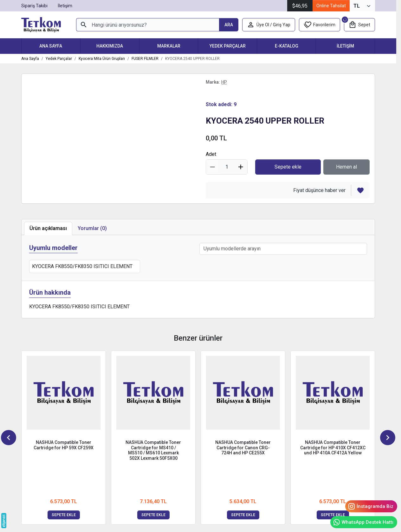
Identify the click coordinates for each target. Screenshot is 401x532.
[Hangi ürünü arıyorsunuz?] (148, 25)
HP (224, 82)
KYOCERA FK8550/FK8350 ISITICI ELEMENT (82, 266)
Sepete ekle (64, 515)
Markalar (169, 46)
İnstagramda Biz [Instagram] (371, 506)
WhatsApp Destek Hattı (363, 522)
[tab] (92, 228)
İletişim (345, 46)
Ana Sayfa (51, 46)
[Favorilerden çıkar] (360, 190)
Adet (211, 154)
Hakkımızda (110, 46)
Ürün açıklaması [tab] (48, 228)
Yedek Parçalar (228, 46)
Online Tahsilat (331, 6)
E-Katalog (287, 46)
